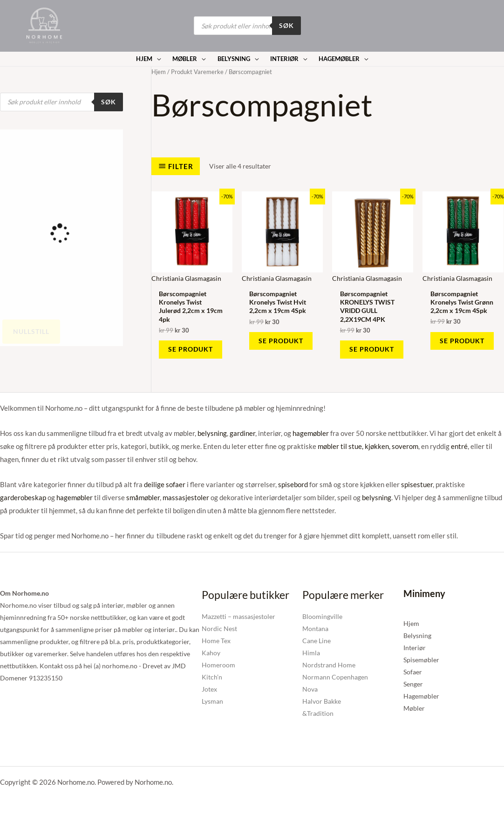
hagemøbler (311, 433)
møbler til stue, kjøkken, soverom (368, 446)
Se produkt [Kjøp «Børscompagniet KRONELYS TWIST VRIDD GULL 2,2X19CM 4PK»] (372, 349)
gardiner (242, 433)
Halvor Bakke (322, 701)
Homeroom (218, 665)
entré (459, 446)
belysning (212, 433)
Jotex (209, 689)
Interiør (415, 648)
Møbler (414, 708)
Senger (413, 684)
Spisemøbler (421, 660)
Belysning (417, 635)
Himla (311, 653)
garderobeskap (23, 497)
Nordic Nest (219, 628)
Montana (315, 628)
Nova (310, 689)
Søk (286, 25)
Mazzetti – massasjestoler (238, 616)
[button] (149, 59)
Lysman (212, 701)
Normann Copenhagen (335, 677)
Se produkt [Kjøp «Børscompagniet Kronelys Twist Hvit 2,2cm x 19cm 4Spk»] (281, 341)
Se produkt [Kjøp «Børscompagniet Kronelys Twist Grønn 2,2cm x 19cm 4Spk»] (462, 341)
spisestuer (417, 484)
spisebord (293, 484)
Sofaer (413, 672)
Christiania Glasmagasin (186, 278)
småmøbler (143, 497)
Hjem (159, 72)
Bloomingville (322, 616)
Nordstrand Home (329, 665)
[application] (157, 59)
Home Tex (216, 641)
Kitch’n (212, 677)
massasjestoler (186, 497)
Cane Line (317, 641)
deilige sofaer (165, 484)
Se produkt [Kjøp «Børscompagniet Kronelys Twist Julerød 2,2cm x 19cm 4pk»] (191, 349)
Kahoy (211, 653)
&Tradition (318, 713)
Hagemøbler (421, 696)
